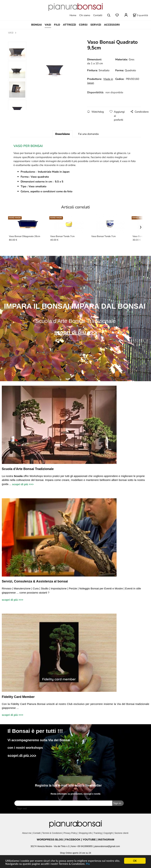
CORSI (83, 25)
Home (73, 15)
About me (27, 833)
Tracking (98, 833)
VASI (48, 25)
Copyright (108, 833)
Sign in (117, 803)
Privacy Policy (70, 833)
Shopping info (85, 833)
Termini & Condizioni (52, 833)
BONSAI (36, 25)
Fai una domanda (88, 134)
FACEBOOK (73, 839)
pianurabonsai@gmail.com (107, 846)
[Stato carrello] (140, 15)
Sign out (22, 808)
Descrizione (62, 134)
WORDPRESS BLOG (50, 839)
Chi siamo (85, 15)
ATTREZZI (69, 25)
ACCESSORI (112, 25)
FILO (57, 25)
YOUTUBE (89, 839)
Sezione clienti (122, 833)
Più (88, 864)
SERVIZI (96, 25)
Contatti (98, 15)
